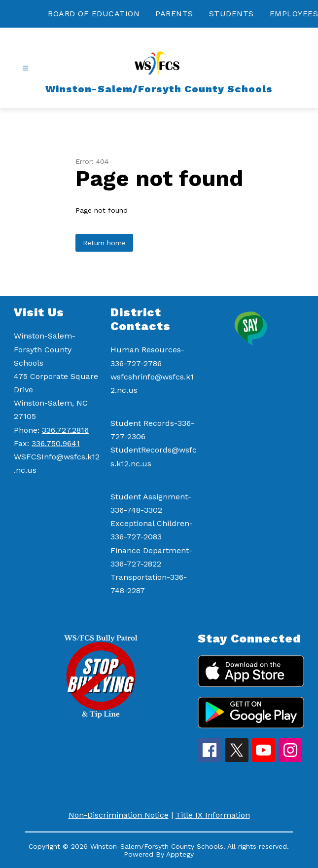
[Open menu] (25, 68)
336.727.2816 (65, 430)
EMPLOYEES (294, 14)
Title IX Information (213, 815)
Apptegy (180, 854)
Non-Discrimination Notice (119, 815)
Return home (104, 243)
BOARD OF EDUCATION (94, 14)
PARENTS (174, 14)
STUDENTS (231, 14)
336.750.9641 (56, 443)
